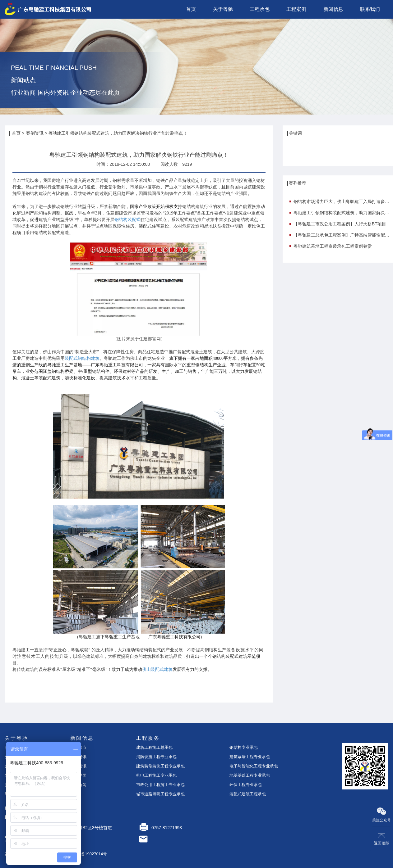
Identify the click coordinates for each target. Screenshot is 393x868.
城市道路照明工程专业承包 (160, 794)
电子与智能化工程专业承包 (254, 766)
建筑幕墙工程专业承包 (250, 757)
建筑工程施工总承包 (154, 747)
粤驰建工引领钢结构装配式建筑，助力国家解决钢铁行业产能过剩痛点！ (343, 213)
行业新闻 (78, 785)
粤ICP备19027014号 (89, 854)
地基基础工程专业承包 (250, 775)
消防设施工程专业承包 (156, 757)
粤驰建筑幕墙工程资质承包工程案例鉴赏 (333, 246)
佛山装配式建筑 (157, 669)
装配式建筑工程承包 (248, 794)
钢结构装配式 (127, 220)
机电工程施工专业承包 (156, 775)
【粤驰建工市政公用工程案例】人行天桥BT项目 (340, 224)
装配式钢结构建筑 (82, 358)
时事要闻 (78, 775)
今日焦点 (78, 747)
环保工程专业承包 (246, 785)
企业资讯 (78, 757)
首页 (16, 133)
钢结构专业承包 (244, 747)
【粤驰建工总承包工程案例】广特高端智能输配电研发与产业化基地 (343, 235)
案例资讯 (35, 133)
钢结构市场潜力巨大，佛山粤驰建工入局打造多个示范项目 (343, 201)
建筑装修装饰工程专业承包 (160, 766)
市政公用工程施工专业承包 (160, 785)
